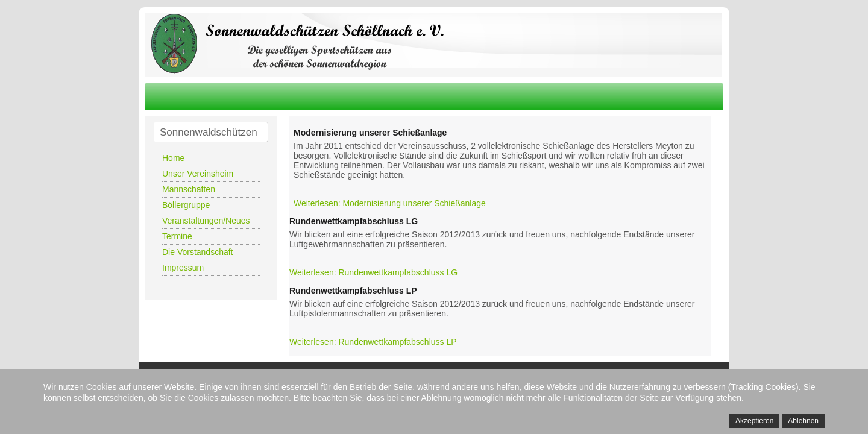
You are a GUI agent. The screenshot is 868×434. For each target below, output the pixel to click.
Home (173, 158)
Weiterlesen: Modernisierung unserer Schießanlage (390, 203)
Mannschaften (189, 189)
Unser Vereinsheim (198, 174)
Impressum (183, 268)
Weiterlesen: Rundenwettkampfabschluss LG (373, 272)
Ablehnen (803, 421)
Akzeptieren (754, 421)
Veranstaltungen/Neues (206, 221)
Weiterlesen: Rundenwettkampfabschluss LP (373, 342)
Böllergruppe (186, 205)
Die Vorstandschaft (198, 252)
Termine (177, 236)
